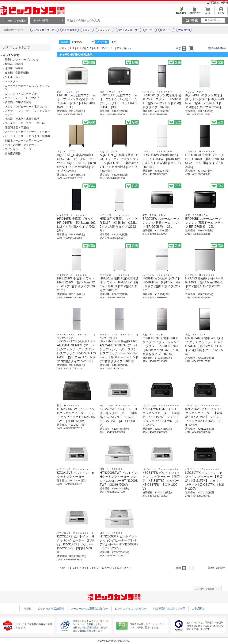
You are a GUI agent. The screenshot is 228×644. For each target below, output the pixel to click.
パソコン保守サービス (44, 30)
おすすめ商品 (70, 30)
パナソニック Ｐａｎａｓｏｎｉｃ (118, 406)
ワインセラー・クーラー (19, 149)
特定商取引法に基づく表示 (169, 609)
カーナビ (150, 30)
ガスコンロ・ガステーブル (21, 93)
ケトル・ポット (14, 77)
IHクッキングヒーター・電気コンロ (26, 107)
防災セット (166, 30)
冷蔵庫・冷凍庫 (14, 68)
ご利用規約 (213, 3)
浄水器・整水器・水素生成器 (22, 119)
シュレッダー (105, 30)
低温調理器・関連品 (17, 127)
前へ (64, 48)
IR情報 (224, 3)
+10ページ (106, 48)
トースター (11, 81)
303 (119, 48)
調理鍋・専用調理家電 (18, 102)
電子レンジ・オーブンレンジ (22, 60)
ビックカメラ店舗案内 (51, 609)
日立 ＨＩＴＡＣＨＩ (154, 335)
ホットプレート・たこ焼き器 (22, 98)
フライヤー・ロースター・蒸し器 (25, 123)
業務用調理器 (13, 154)
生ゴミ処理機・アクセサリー (22, 145)
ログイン (221, 12)
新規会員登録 (181, 12)
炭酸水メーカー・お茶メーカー (23, 140)
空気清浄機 (184, 30)
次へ (127, 48)
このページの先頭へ (207, 589)
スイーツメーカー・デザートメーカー (27, 132)
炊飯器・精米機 (14, 64)
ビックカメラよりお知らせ (131, 609)
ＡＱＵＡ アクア (194, 92)
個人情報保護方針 (92, 628)
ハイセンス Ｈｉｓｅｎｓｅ (157, 92)
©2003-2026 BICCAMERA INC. (114, 641)
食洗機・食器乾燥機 (17, 73)
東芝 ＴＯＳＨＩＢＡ (68, 92)
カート (208, 12)
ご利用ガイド (194, 12)
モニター (87, 30)
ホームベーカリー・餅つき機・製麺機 (27, 136)
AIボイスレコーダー (129, 30)
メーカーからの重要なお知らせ (89, 609)
